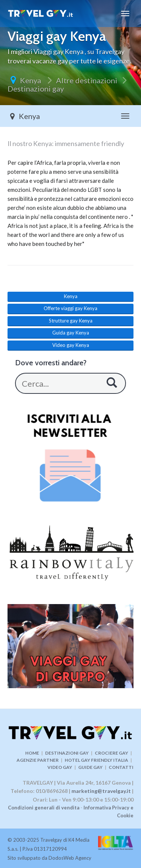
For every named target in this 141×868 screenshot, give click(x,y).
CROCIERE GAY (111, 753)
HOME (32, 753)
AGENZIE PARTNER (38, 760)
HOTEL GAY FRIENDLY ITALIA (96, 760)
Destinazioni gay (36, 89)
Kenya (31, 80)
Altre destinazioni (87, 80)
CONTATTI (121, 767)
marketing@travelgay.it (101, 791)
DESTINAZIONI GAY (67, 753)
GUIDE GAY (90, 767)
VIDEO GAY (60, 767)
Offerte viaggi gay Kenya (70, 308)
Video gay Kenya (71, 345)
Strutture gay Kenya (71, 321)
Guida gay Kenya (71, 333)
